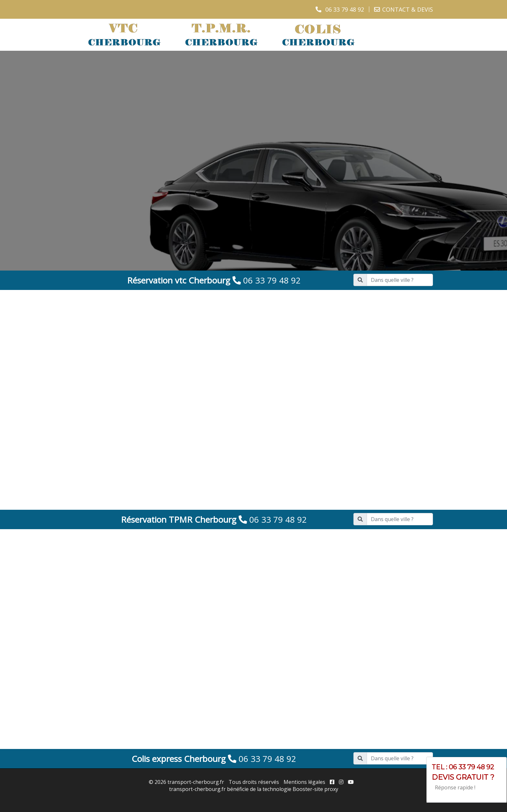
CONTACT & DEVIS (408, 9)
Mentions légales (304, 782)
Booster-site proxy (315, 789)
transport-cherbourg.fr (196, 782)
